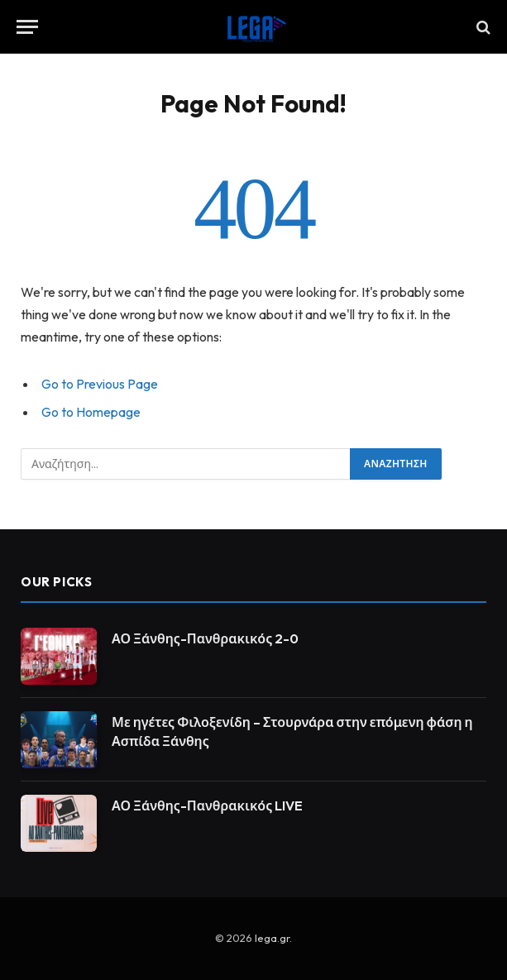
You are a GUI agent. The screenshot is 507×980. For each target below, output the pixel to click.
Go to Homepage (91, 412)
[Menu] (27, 27)
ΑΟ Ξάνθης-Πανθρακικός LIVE (207, 806)
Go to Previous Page (100, 384)
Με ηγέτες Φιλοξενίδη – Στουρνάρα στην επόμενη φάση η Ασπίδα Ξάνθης (292, 731)
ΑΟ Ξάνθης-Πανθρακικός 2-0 (205, 638)
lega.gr (272, 938)
